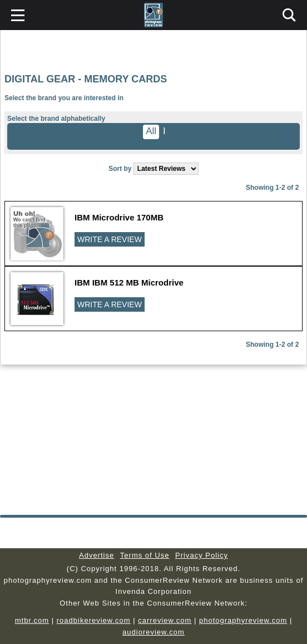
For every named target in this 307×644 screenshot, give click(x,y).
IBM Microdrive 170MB (119, 217)
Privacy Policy (202, 555)
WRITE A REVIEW (110, 239)
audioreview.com (153, 632)
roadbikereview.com (94, 620)
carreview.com (165, 620)
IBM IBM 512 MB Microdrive (129, 282)
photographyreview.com (243, 620)
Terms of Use (145, 555)
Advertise (96, 555)
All (151, 131)
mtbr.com (32, 620)
